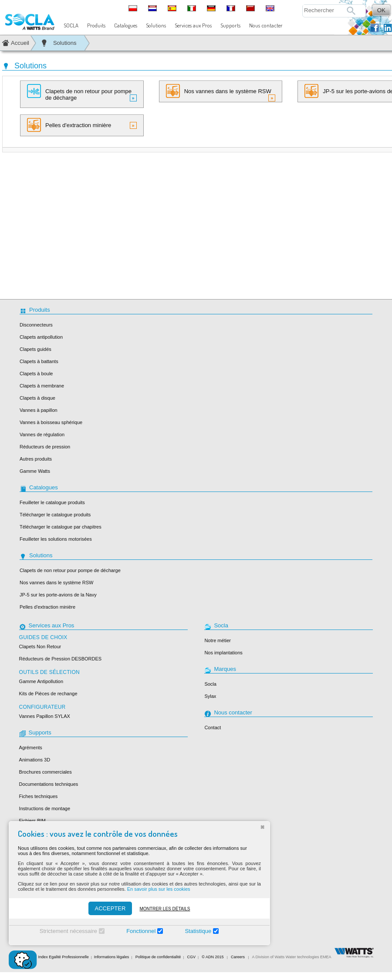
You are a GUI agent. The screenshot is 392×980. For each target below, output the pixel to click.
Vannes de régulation (42, 434)
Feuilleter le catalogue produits (52, 502)
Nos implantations (223, 653)
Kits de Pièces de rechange (48, 694)
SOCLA (71, 25)
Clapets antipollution (41, 337)
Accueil (20, 43)
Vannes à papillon (39, 410)
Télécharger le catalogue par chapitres (61, 527)
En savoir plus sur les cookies (159, 889)
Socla (210, 684)
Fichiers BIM (32, 821)
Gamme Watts (35, 471)
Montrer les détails (165, 909)
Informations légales (112, 957)
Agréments (31, 748)
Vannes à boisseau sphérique (51, 422)
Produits (96, 25)
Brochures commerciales (46, 772)
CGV (192, 957)
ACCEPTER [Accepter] (110, 908)
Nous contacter (266, 25)
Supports (230, 25)
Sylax (210, 696)
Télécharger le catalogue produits (55, 515)
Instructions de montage (45, 808)
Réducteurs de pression (45, 447)
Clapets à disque (37, 398)
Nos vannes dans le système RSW (221, 93)
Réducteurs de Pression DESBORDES (61, 659)
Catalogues (126, 25)
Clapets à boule (36, 374)
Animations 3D (35, 760)
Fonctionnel (141, 931)
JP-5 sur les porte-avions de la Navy (58, 595)
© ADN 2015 (213, 957)
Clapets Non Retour (40, 647)
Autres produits (36, 459)
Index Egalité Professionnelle (64, 957)
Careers (238, 957)
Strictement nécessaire (68, 931)
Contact (213, 727)
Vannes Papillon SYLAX (45, 716)
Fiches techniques (39, 796)
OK (381, 10)
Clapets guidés (35, 349)
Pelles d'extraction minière (82, 125)
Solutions (156, 25)
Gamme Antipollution (41, 681)
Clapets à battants (39, 361)
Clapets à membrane (42, 386)
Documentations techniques (49, 784)
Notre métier (218, 640)
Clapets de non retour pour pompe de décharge (82, 93)
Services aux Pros (193, 25)
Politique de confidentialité (158, 957)
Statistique (198, 931)
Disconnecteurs (36, 325)
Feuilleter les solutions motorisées (56, 539)
